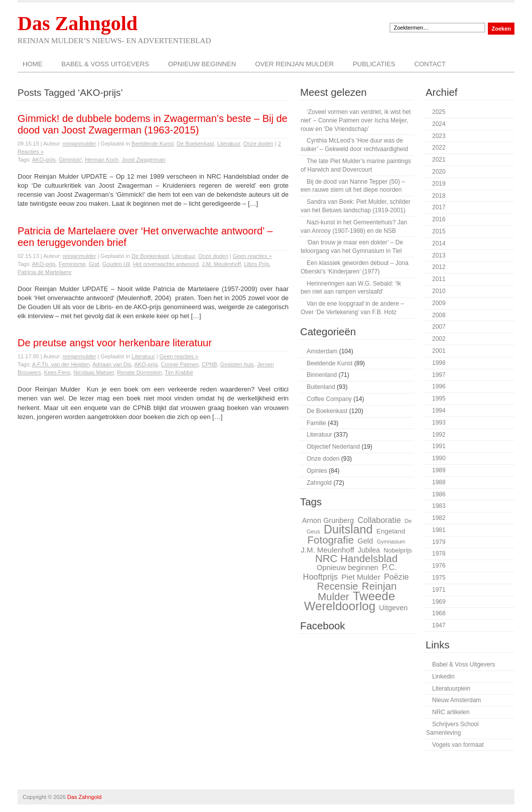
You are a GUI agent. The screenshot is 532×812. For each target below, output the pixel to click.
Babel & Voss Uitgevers (105, 64)
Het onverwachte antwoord (166, 264)
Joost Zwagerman (143, 160)
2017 (439, 207)
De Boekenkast (195, 144)
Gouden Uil (116, 264)
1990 (439, 458)
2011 (439, 279)
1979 (439, 542)
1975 (439, 578)
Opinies (317, 471)
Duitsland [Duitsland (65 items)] (348, 529)
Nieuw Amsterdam (456, 700)
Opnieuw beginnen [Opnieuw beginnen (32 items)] (348, 568)
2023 (439, 136)
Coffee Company (329, 399)
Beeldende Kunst (153, 144)
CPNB (210, 364)
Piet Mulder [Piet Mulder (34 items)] (361, 577)
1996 (439, 386)
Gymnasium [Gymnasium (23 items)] (391, 542)
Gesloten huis (237, 364)
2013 (439, 255)
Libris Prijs (257, 264)
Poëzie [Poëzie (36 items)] (396, 577)
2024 (439, 124)
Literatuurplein (451, 689)
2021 (439, 160)
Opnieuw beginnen (202, 64)
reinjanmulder (80, 144)
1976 (439, 566)
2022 (439, 148)
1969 (439, 602)
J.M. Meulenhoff (221, 264)
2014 (439, 243)
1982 (439, 518)
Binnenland (322, 375)
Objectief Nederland (333, 447)
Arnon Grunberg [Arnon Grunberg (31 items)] (328, 520)
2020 (439, 172)
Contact (430, 64)
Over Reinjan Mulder (294, 64)
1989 (439, 470)
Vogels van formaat (458, 745)
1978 (439, 554)
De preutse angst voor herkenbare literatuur (115, 343)
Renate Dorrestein (139, 372)
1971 (439, 590)
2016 (439, 219)
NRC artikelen (451, 712)
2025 (439, 112)
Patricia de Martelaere (45, 272)
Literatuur (229, 144)
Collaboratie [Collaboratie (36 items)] (379, 520)
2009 (439, 303)
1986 (439, 494)
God (94, 264)
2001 (439, 351)
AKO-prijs (44, 160)
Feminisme (72, 264)
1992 (439, 435)
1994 (439, 411)
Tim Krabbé (179, 372)
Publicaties (374, 64)
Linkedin (443, 676)
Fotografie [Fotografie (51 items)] (330, 540)
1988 (439, 482)
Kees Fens (57, 372)
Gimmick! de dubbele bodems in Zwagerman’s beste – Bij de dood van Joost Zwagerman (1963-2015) (153, 124)
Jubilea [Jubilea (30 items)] (369, 550)
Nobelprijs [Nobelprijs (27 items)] (397, 551)
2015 (439, 231)
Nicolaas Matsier (94, 372)
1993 (439, 423)
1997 (439, 375)
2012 (439, 267)
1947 (439, 625)
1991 (439, 446)
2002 (439, 339)
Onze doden (258, 144)
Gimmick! (70, 160)
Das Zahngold (78, 23)
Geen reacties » (252, 256)
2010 (439, 291)
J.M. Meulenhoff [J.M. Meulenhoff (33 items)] (327, 550)
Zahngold (319, 483)
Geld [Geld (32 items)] (365, 541)
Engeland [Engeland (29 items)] (391, 531)
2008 (439, 315)
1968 (439, 613)
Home (33, 64)
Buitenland (321, 387)
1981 (439, 530)
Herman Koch (102, 160)
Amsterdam (322, 351)
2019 (439, 184)
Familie (316, 423)
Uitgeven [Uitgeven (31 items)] (393, 608)
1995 (439, 398)
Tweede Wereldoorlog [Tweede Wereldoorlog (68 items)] (350, 601)
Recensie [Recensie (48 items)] (338, 586)
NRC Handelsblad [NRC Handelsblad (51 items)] (356, 558)
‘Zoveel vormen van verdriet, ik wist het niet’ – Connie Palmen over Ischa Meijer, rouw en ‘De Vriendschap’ (356, 120)
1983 (439, 506)
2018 (439, 196)
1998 (439, 363)
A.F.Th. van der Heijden (61, 364)
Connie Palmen (180, 364)
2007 (439, 327)
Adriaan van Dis (112, 364)
